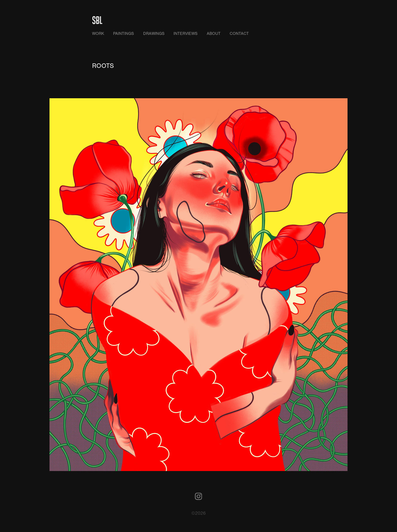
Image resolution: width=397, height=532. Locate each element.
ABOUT (214, 34)
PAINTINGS (123, 34)
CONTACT (239, 34)
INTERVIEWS (185, 34)
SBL (97, 20)
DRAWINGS (154, 34)
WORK (98, 34)
